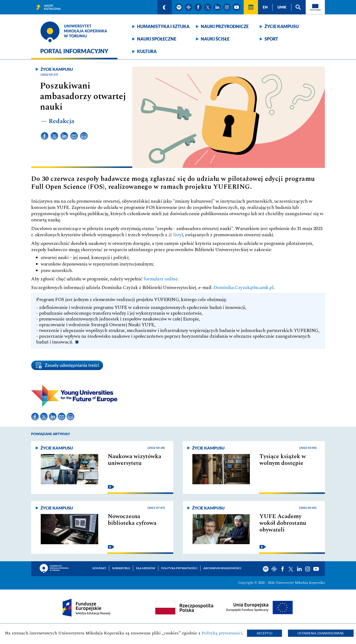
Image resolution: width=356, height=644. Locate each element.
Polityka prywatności (179, 568)
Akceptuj (264, 633)
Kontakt (99, 568)
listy (178, 235)
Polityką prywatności (222, 633)
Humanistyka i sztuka (163, 26)
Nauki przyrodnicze (225, 26)
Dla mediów (146, 568)
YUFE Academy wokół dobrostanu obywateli (283, 523)
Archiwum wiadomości (222, 568)
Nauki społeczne (157, 39)
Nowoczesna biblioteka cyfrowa (132, 520)
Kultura (147, 51)
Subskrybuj (121, 568)
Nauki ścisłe (215, 39)
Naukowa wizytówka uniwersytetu (135, 460)
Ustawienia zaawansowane (321, 633)
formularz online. (161, 279)
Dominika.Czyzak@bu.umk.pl (244, 288)
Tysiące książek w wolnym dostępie (283, 460)
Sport (271, 39)
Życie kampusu (282, 26)
